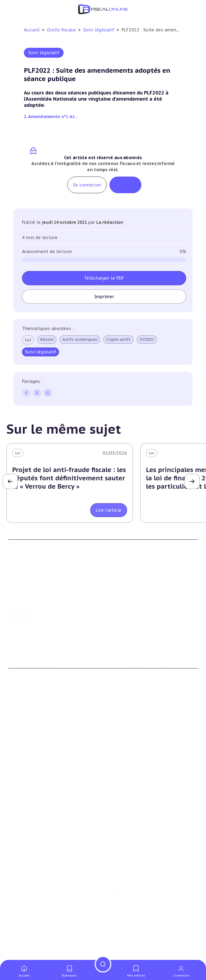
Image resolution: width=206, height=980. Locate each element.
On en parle (119, 937)
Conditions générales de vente (135, 666)
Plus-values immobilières (32, 749)
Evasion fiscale (121, 842)
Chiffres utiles (22, 948)
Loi (28, 340)
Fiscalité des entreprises (133, 730)
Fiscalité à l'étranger (126, 826)
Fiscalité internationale (132, 807)
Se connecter (87, 185)
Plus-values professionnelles (35, 818)
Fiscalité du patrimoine (32, 730)
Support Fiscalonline (126, 610)
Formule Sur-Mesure (27, 682)
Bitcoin (47, 339)
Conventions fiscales (126, 818)
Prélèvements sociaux (29, 782)
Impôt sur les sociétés (128, 741)
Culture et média (24, 919)
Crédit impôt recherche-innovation (41, 887)
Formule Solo (21, 666)
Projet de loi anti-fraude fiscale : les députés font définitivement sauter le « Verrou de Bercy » (69, 478)
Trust (112, 851)
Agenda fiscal (20, 956)
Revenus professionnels (129, 749)
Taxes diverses (120, 782)
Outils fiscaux (62, 30)
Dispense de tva (23, 842)
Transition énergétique (128, 903)
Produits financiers (26, 790)
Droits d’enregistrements (130, 774)
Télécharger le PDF (104, 278)
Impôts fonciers (23, 774)
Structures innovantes (29, 895)
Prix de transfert (123, 867)
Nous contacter (122, 626)
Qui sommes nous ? (126, 602)
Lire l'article (109, 510)
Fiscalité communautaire (131, 834)
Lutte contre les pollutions (133, 887)
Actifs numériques (80, 339)
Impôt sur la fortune (28, 757)
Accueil (32, 30)
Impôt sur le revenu (27, 741)
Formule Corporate (26, 674)
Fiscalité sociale (122, 790)
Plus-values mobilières (30, 826)
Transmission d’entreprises (36, 807)
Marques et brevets (26, 903)
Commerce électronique (31, 911)
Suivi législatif (99, 30)
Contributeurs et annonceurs (135, 618)
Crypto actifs (118, 339)
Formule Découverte (27, 658)
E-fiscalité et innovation (33, 876)
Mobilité (115, 859)
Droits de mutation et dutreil (36, 834)
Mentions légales (123, 674)
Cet (110, 765)
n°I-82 (69, 117)
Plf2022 (147, 339)
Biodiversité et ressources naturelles (141, 895)
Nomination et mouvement (133, 948)
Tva (110, 757)
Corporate (117, 798)
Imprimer (104, 297)
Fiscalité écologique (128, 876)
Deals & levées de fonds (129, 956)
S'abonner (125, 185)
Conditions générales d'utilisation (138, 658)
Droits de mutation (26, 765)
